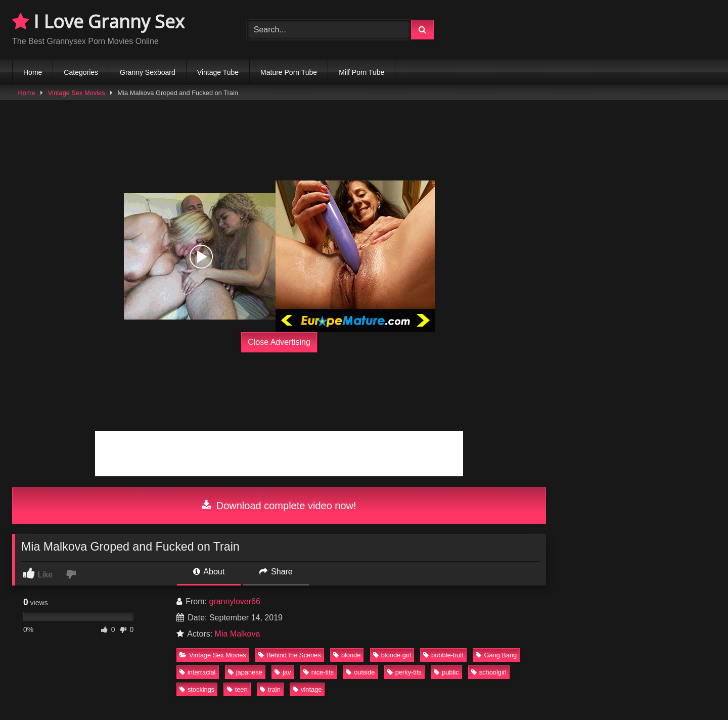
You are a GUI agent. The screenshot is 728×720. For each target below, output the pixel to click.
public (446, 672)
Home (33, 72)
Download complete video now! (279, 506)
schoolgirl (489, 672)
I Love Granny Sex (98, 21)
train (270, 689)
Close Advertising (279, 342)
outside (360, 672)
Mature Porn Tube (289, 72)
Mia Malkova (238, 634)
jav (283, 672)
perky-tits (404, 672)
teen (237, 689)
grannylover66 (234, 601)
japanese (245, 672)
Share (276, 572)
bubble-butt (443, 655)
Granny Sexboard (148, 72)
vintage (307, 689)
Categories (81, 72)
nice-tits (318, 672)
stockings (197, 689)
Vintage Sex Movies (77, 93)
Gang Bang (496, 655)
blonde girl (392, 655)
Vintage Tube (218, 72)
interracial (197, 672)
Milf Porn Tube (361, 72)
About (209, 572)
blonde (347, 655)
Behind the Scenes (289, 655)
